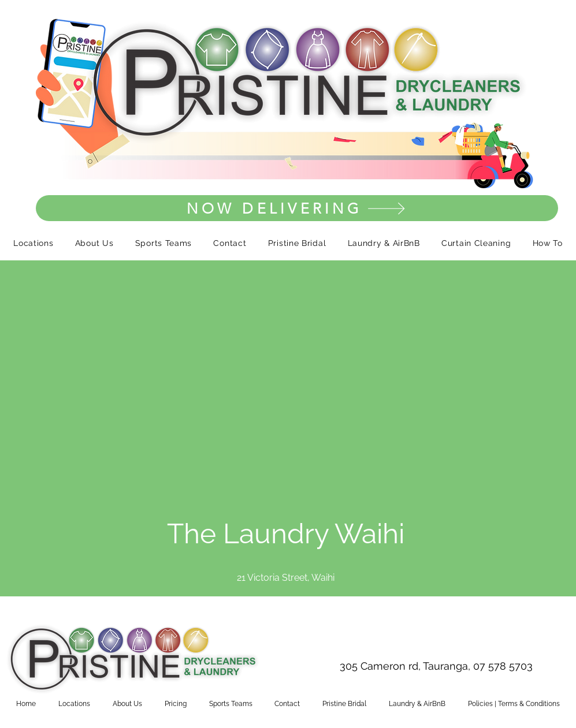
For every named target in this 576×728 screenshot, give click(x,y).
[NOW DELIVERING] (297, 208)
